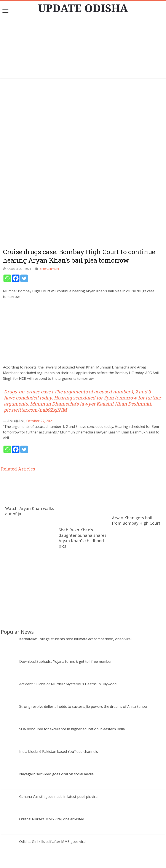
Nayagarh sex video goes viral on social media (56, 688)
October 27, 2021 (40, 350)
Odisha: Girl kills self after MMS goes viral (53, 755)
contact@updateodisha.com (88, 858)
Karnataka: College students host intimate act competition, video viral (75, 553)
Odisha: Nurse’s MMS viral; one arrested (52, 733)
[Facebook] (16, 207)
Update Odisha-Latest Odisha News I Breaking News (89, 863)
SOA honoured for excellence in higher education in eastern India (72, 643)
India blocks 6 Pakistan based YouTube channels (59, 665)
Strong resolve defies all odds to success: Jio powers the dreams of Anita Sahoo (83, 620)
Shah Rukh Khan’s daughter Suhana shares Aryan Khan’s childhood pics (82, 421)
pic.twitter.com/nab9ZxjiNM (35, 339)
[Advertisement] (83, 48)
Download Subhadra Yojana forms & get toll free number (65, 575)
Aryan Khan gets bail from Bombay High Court (136, 449)
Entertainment (49, 198)
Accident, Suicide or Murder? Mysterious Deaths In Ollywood (68, 598)
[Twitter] (24, 207)
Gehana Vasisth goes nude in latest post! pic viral (59, 710)
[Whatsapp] (7, 207)
